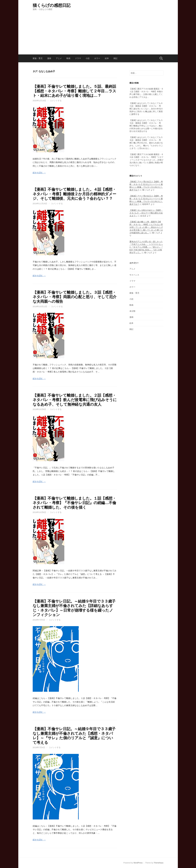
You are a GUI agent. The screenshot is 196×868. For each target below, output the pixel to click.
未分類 (132, 311)
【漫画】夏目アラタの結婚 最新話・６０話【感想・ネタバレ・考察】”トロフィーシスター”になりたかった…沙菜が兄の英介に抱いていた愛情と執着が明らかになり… (146, 160)
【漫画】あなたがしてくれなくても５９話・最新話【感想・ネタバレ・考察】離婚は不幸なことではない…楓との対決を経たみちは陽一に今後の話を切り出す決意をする (146, 126)
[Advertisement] (98, 30)
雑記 (115, 58)
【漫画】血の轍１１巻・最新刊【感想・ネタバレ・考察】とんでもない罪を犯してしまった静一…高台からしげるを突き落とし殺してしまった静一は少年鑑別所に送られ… (146, 227)
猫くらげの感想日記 (52, 5)
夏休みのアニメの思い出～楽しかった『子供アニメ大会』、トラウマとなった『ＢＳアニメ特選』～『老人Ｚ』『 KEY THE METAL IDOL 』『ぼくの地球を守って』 (146, 247)
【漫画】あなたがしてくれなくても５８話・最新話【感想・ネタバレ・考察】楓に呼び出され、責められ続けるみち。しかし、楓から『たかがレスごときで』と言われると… (146, 143)
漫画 (49, 58)
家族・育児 (38, 58)
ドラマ (78, 58)
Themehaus (159, 863)
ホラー (97, 58)
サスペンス (134, 275)
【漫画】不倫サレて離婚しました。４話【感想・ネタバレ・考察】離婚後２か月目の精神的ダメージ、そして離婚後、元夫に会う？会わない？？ (75, 194)
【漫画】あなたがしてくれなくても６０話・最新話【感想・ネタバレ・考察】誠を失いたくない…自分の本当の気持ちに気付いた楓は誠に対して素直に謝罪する (146, 109)
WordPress (138, 863)
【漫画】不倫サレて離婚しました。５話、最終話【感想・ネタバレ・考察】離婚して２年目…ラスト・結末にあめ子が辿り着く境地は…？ (74, 91)
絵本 (107, 58)
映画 (68, 58)
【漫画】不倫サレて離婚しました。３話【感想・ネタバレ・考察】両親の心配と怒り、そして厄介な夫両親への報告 (75, 297)
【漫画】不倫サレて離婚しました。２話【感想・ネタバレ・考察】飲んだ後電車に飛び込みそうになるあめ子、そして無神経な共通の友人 (75, 400)
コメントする (56, 101)
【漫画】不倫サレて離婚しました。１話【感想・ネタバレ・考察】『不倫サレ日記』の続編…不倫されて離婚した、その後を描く (74, 503)
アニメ (59, 58)
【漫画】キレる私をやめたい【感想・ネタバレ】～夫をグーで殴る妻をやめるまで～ (146, 213)
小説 (88, 58)
